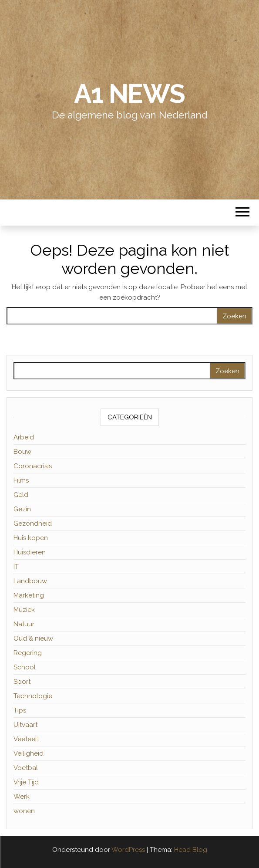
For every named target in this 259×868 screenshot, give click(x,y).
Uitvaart (25, 725)
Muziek (24, 610)
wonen (24, 811)
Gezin (22, 509)
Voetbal (26, 768)
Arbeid (24, 437)
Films (21, 480)
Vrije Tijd (26, 782)
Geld (21, 495)
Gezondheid (33, 524)
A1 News (129, 94)
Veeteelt (26, 739)
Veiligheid (29, 753)
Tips (20, 710)
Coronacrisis (33, 466)
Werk (22, 797)
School (25, 667)
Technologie (33, 696)
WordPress (128, 850)
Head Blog (191, 850)
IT (16, 567)
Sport (22, 682)
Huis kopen (31, 538)
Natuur (24, 624)
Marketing (29, 595)
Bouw (22, 452)
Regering (28, 653)
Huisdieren (30, 552)
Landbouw (30, 581)
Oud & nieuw (33, 638)
